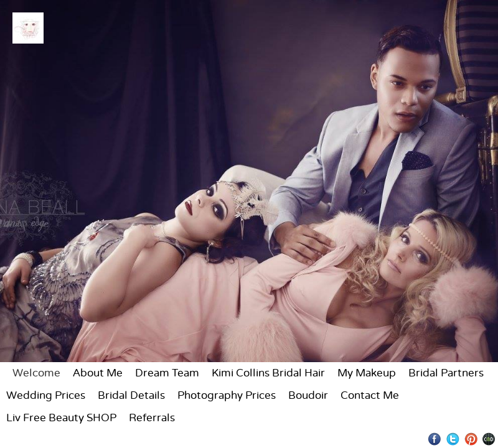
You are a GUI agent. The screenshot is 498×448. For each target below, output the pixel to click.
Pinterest (471, 439)
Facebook (435, 439)
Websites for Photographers (489, 439)
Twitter (453, 439)
